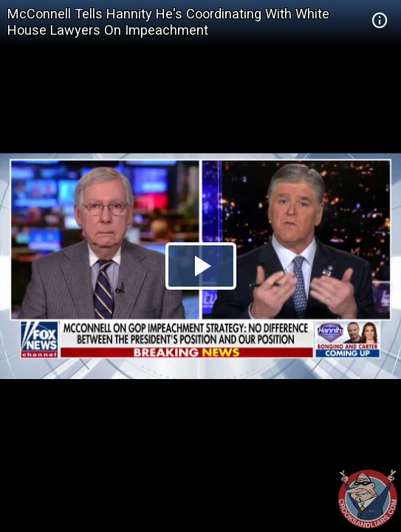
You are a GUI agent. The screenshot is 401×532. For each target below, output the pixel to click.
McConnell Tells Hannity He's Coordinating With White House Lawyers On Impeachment (168, 22)
